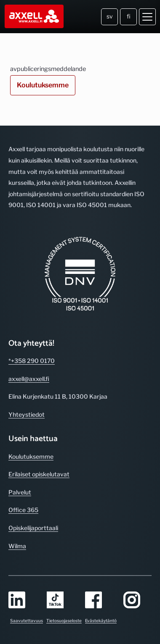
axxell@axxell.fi (29, 379)
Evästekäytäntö (101, 620)
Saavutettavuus (27, 620)
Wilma (17, 546)
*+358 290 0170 (32, 361)
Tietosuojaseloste (64, 620)
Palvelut (20, 492)
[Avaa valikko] (147, 17)
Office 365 (23, 510)
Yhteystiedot (27, 414)
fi (129, 16)
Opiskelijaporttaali (33, 528)
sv (110, 16)
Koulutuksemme (43, 85)
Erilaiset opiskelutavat (39, 474)
